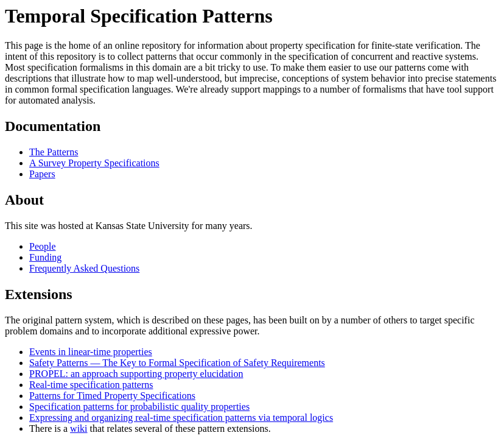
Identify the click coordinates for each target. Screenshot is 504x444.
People (43, 246)
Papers (42, 174)
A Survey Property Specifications (94, 163)
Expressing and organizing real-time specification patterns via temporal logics (181, 418)
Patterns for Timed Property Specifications (112, 396)
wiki (79, 428)
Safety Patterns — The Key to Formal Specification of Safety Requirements (177, 363)
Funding (45, 257)
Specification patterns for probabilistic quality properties (139, 407)
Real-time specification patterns (91, 385)
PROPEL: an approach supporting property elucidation (136, 374)
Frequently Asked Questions (84, 268)
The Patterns (54, 152)
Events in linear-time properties (91, 352)
